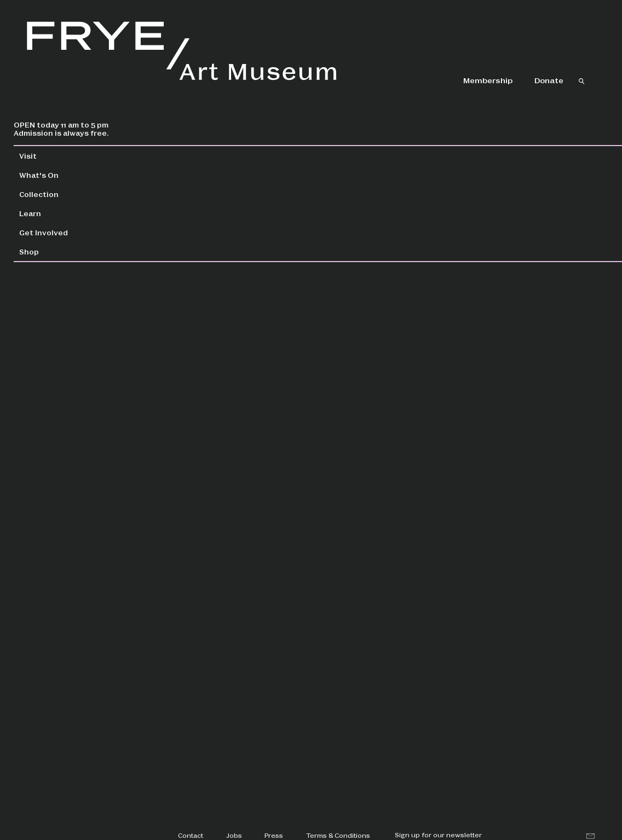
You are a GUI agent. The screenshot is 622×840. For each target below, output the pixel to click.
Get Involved (71, 232)
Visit (55, 156)
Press (274, 835)
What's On (66, 175)
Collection (66, 194)
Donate (549, 80)
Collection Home (224, 156)
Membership (488, 80)
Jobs (234, 835)
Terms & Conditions (338, 835)
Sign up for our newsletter (438, 835)
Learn (57, 213)
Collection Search (325, 156)
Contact (191, 835)
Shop (56, 251)
